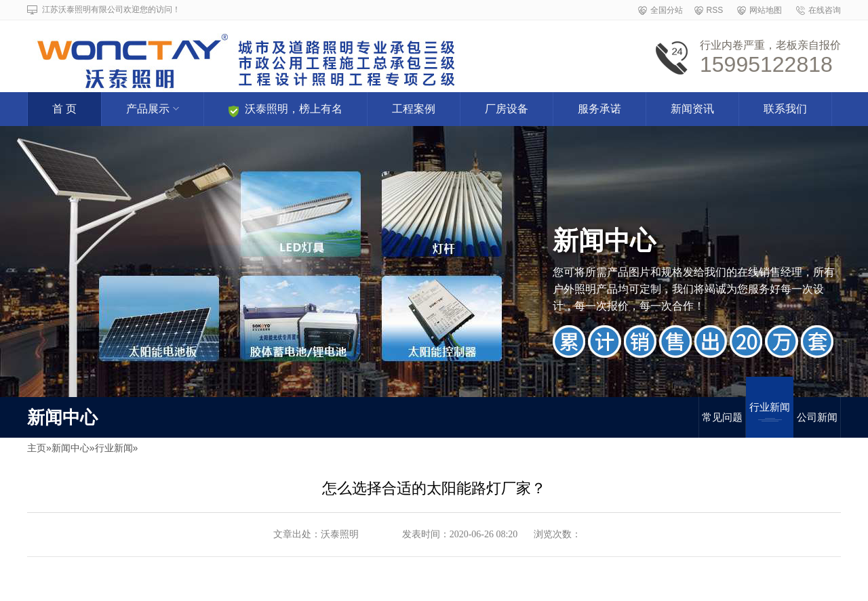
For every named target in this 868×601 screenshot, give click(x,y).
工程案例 (414, 109)
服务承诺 (599, 109)
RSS (715, 10)
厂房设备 (507, 109)
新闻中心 (71, 448)
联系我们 (785, 109)
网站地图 (766, 10)
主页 (37, 448)
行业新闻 (770, 411)
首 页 (64, 109)
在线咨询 (825, 10)
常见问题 (722, 417)
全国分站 (667, 10)
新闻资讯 (692, 109)
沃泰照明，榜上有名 (285, 110)
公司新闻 (817, 417)
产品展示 (153, 109)
